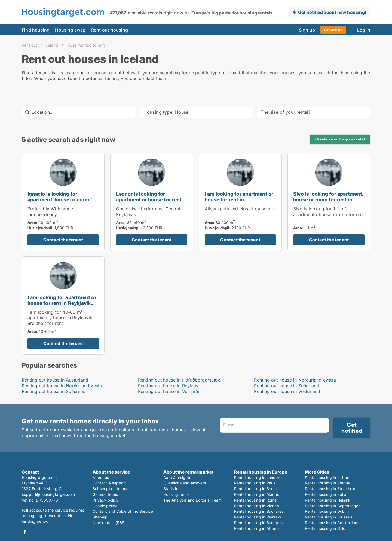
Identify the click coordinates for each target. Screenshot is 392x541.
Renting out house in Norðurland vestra (63, 386)
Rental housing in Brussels (329, 517)
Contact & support (109, 483)
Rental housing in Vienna (257, 506)
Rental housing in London (257, 477)
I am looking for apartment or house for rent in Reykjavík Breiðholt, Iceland (62, 303)
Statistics (172, 489)
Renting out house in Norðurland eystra (295, 380)
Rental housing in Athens (257, 528)
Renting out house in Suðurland (287, 386)
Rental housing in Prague (328, 483)
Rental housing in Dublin (327, 511)
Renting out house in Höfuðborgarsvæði (180, 380)
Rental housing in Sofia (326, 494)
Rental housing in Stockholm (331, 489)
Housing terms (177, 494)
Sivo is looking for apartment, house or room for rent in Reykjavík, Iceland (328, 200)
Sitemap (100, 517)
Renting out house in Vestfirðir (169, 391)
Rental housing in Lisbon (327, 477)
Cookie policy (105, 506)
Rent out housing (110, 30)
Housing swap (70, 30)
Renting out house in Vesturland (287, 391)
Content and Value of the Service (123, 511)
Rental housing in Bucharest (259, 511)
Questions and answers (185, 483)
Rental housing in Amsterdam (332, 523)
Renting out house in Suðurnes (53, 391)
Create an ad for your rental (340, 139)
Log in (364, 30)
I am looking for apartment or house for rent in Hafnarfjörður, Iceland (239, 200)
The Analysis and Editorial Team (192, 500)
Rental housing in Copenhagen (333, 506)
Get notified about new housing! (332, 12)
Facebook (25, 532)
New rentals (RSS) (109, 523)
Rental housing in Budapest (259, 523)
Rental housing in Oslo (325, 528)
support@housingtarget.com (48, 494)
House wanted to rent (85, 45)
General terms (105, 494)
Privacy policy (105, 500)
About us (101, 477)
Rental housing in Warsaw (258, 517)
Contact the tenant (63, 240)
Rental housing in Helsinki (328, 500)
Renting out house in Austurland (55, 380)
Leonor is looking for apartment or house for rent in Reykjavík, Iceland (152, 200)
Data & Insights (177, 477)
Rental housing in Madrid (257, 494)
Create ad (333, 30)
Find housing (36, 30)
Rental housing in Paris (255, 483)
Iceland (51, 45)
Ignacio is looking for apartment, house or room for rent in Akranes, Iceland (62, 200)
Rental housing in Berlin (255, 489)
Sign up (307, 30)
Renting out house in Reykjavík (170, 386)
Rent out (30, 45)
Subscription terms (110, 489)
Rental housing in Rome (255, 500)
